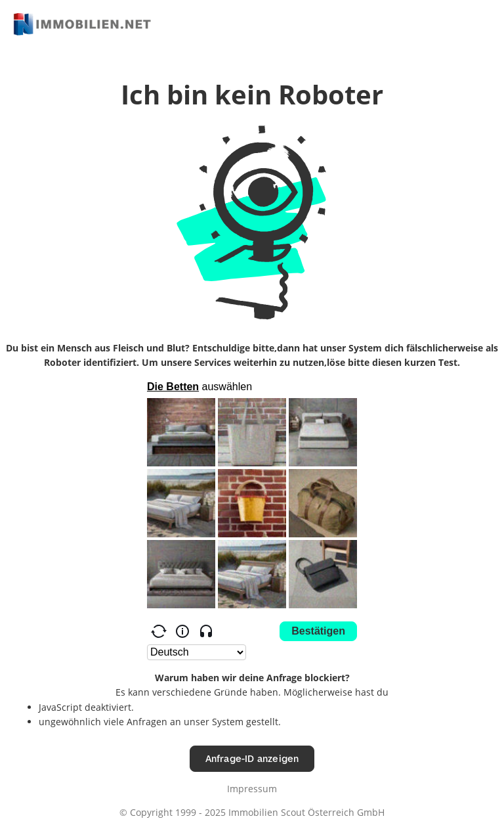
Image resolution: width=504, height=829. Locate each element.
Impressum (252, 789)
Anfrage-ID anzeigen (252, 758)
